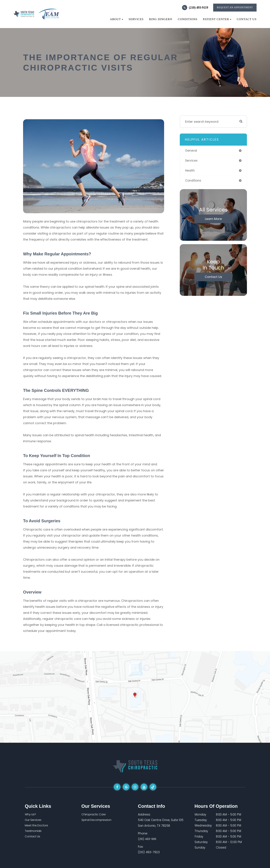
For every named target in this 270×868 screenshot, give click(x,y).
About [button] (116, 19)
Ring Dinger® (161, 19)
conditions (193, 181)
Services (136, 19)
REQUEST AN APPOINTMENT (235, 7)
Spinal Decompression (98, 820)
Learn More (213, 219)
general (191, 151)
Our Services (34, 820)
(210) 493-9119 (199, 8)
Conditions (188, 19)
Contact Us (247, 19)
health (190, 171)
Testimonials (34, 831)
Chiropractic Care (95, 814)
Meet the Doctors (38, 825)
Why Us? (31, 814)
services (192, 161)
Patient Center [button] (217, 19)
